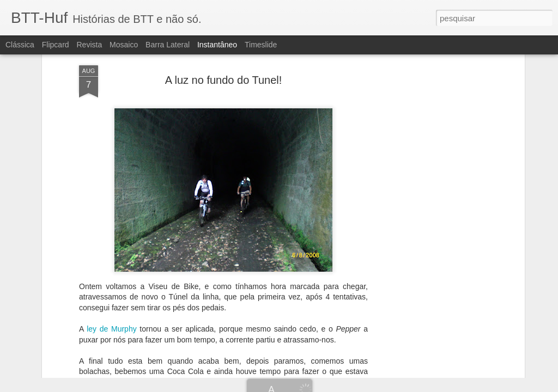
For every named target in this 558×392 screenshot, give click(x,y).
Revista (89, 45)
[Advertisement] (428, 163)
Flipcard (56, 45)
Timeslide (261, 45)
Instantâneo (217, 45)
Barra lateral (168, 45)
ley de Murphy (113, 255)
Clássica (20, 45)
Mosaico (124, 45)
